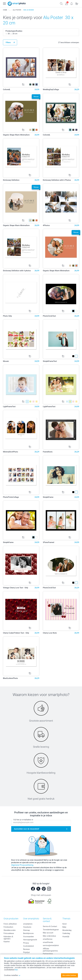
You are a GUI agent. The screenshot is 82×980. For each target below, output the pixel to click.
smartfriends (48, 942)
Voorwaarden (28, 937)
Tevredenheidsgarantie (52, 930)
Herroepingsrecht (30, 940)
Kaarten (7, 942)
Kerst (65, 924)
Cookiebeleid (28, 946)
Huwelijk (66, 937)
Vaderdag (66, 933)
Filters (8, 42)
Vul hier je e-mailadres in (23, 820)
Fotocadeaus (9, 933)
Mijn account (48, 933)
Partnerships (48, 954)
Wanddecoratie (10, 930)
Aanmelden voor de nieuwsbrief (26, 829)
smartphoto (28, 924)
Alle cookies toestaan (69, 975)
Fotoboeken (8, 927)
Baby (64, 927)
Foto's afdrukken (10, 924)
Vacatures (27, 927)
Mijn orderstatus (49, 936)
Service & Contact (50, 926)
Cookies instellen (12, 975)
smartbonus (48, 939)
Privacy (26, 943)
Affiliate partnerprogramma (50, 950)
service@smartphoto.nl (52, 945)
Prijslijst (26, 952)
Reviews (26, 949)
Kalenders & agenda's (8, 938)
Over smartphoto (31, 919)
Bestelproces (28, 933)
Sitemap (26, 930)
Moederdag (67, 930)
